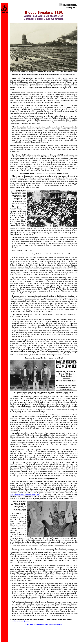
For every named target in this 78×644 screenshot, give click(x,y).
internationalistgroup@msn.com (20, 621)
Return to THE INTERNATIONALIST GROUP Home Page (44, 624)
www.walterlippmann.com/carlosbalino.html (25, 495)
